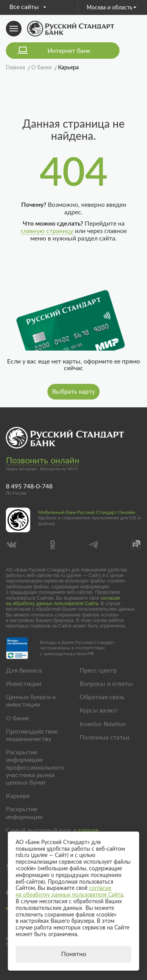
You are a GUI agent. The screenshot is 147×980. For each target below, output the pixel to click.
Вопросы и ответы (106, 684)
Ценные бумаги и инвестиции (31, 701)
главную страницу (47, 231)
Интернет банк (69, 51)
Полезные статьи (104, 738)
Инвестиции (24, 684)
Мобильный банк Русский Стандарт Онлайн (87, 512)
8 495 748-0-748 (29, 486)
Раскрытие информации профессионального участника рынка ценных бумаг (35, 768)
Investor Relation (103, 724)
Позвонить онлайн (43, 461)
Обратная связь (102, 697)
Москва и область (112, 8)
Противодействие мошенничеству (32, 735)
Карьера (18, 796)
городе (88, 830)
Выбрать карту (73, 392)
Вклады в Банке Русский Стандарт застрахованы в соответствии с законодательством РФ (77, 648)
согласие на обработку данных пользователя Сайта (63, 601)
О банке (17, 718)
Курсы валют (99, 711)
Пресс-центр (98, 671)
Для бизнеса (24, 671)
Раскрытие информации (24, 813)
